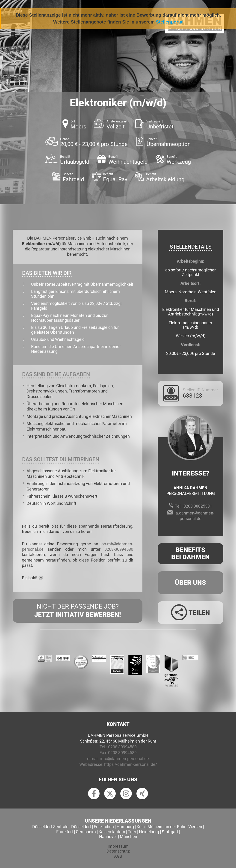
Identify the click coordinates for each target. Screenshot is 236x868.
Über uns (190, 583)
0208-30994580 (119, 549)
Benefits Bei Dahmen (190, 553)
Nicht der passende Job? (78, 611)
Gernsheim (86, 832)
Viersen (195, 827)
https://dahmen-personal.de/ (131, 764)
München (128, 837)
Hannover (108, 837)
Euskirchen (104, 827)
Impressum (118, 846)
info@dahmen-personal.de (125, 759)
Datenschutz (118, 851)
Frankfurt (65, 832)
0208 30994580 (122, 747)
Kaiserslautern (112, 832)
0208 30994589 (122, 753)
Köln (141, 827)
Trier (132, 832)
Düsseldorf (81, 827)
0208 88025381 (198, 506)
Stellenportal (170, 22)
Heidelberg (149, 832)
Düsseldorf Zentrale (50, 827)
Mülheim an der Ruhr (167, 827)
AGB (118, 856)
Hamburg (125, 827)
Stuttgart (170, 832)
